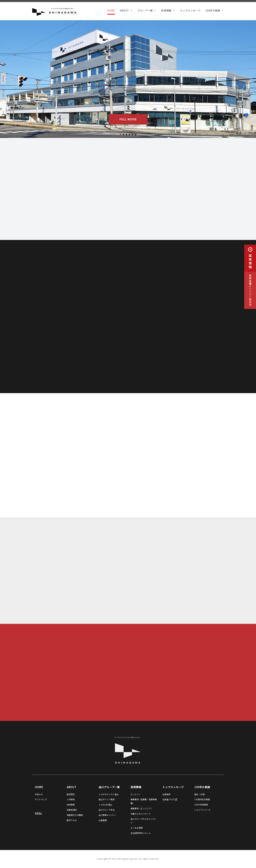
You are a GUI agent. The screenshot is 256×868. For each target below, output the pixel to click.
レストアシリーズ (202, 810)
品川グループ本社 (107, 810)
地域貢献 (71, 805)
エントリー (136, 794)
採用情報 (166, 10)
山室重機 (103, 820)
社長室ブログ (170, 799)
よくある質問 (137, 828)
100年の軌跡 (213, 10)
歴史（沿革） (200, 794)
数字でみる (72, 820)
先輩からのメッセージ (141, 814)
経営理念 (71, 794)
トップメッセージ (190, 10)
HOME (111, 10)
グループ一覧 (145, 10)
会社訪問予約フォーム (141, 833)
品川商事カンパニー (108, 815)
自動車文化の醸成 (75, 815)
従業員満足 (72, 810)
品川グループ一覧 (109, 787)
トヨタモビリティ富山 (109, 794)
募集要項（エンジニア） (142, 808)
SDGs (38, 813)
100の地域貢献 (201, 805)
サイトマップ (41, 799)
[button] (5, 79)
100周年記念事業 (202, 799)
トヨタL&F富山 (105, 805)
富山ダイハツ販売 (107, 799)
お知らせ (39, 794)
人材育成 (71, 799)
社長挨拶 (166, 794)
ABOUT (125, 10)
